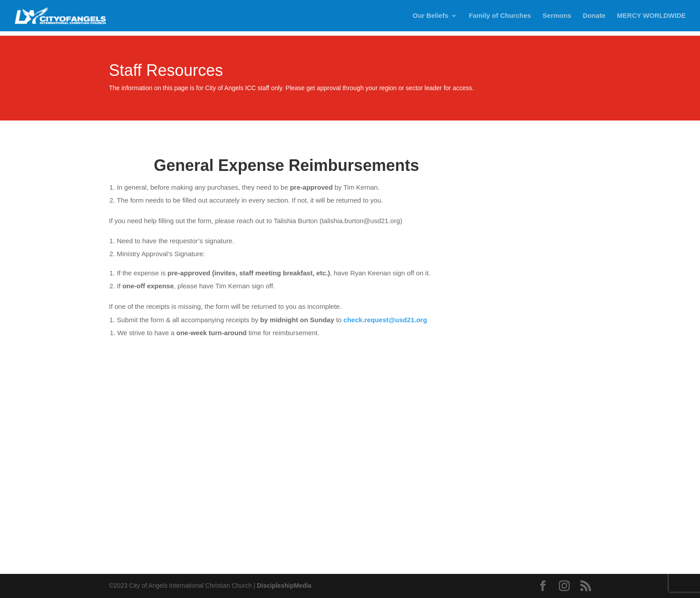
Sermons (557, 16)
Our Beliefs (430, 16)
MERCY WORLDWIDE (651, 16)
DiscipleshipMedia (284, 586)
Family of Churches (500, 16)
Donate (594, 16)
